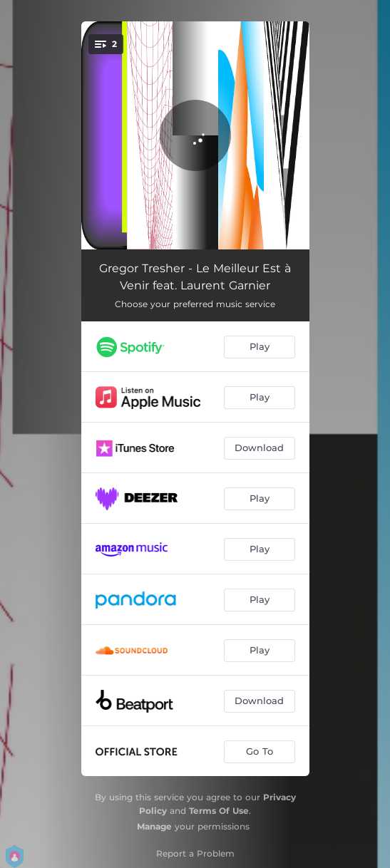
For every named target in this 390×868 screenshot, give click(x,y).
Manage (154, 826)
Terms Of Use (219, 811)
